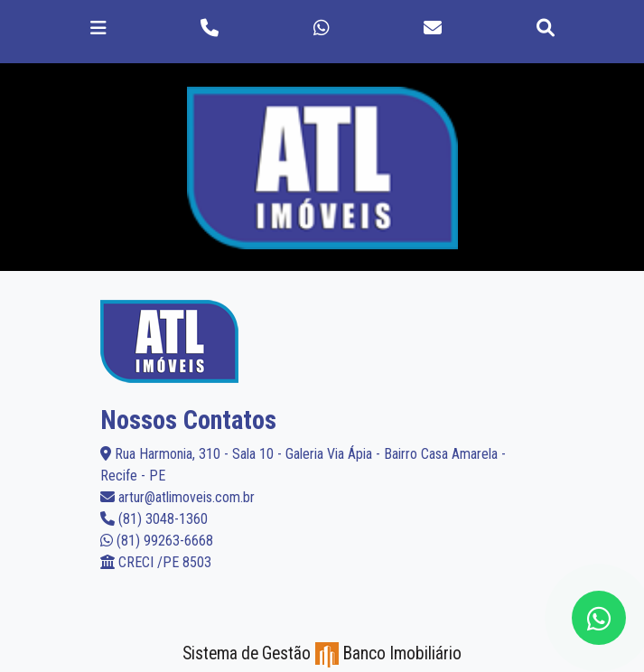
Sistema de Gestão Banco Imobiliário (322, 653)
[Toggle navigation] (98, 28)
